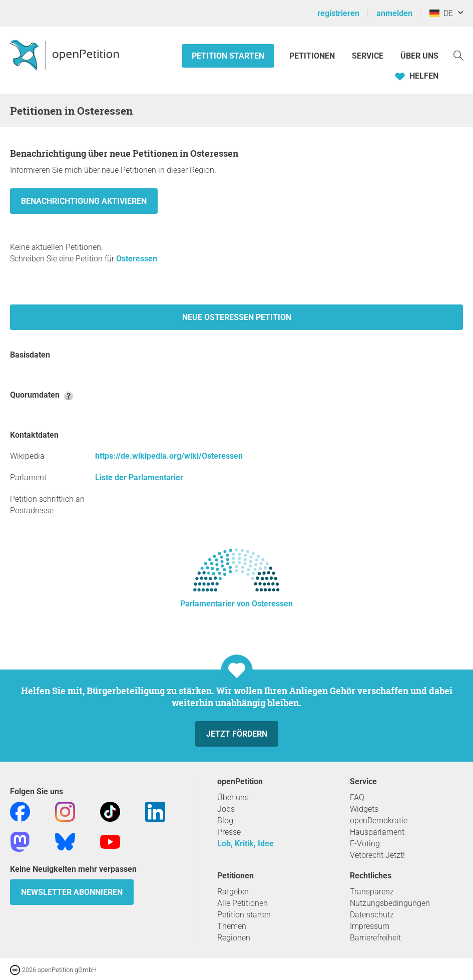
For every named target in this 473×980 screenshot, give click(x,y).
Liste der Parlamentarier (139, 477)
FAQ (357, 797)
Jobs (226, 809)
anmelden (394, 13)
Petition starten (228, 56)
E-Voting (365, 844)
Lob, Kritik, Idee (246, 844)
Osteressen (137, 259)
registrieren (338, 13)
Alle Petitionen (243, 903)
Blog (225, 821)
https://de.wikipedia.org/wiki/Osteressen (169, 456)
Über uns (233, 797)
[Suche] (458, 55)
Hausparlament (377, 832)
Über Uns (419, 56)
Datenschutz (372, 915)
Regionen (234, 938)
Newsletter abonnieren (72, 892)
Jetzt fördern (237, 734)
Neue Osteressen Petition (237, 317)
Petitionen (313, 56)
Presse (229, 832)
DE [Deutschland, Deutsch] (441, 13)
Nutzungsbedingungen (390, 903)
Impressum (370, 926)
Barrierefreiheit (375, 938)
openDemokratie (379, 821)
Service (368, 56)
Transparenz (372, 892)
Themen (232, 926)
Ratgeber (233, 892)
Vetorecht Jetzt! (377, 855)
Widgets (364, 809)
